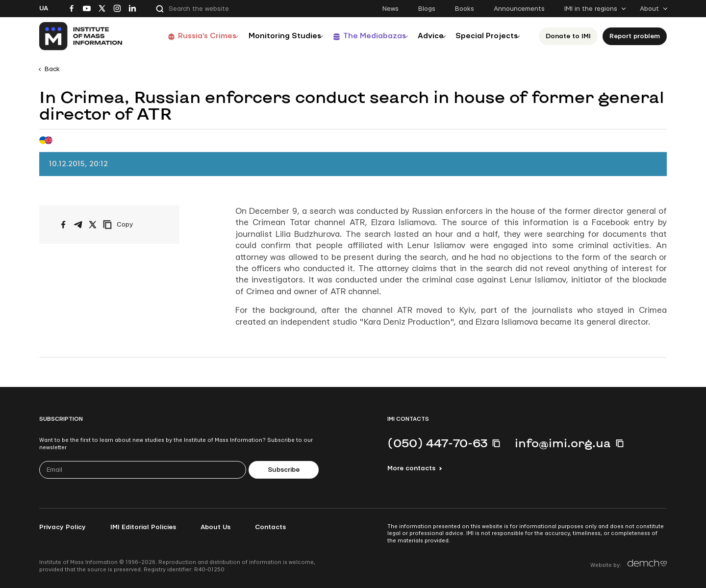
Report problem (638, 36)
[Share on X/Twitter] (93, 225)
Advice (424, 36)
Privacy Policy (63, 527)
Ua (44, 8)
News (391, 9)
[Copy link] (131, 225)
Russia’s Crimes (185, 36)
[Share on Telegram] (78, 225)
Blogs (427, 9)
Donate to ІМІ (571, 36)
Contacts (270, 527)
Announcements (519, 9)
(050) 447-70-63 (437, 443)
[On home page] (81, 36)
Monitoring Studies (267, 36)
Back (52, 69)
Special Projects (486, 36)
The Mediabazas (362, 36)
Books (465, 9)
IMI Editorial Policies (143, 527)
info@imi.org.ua (563, 443)
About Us (215, 527)
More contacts (411, 468)
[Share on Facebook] (63, 225)
